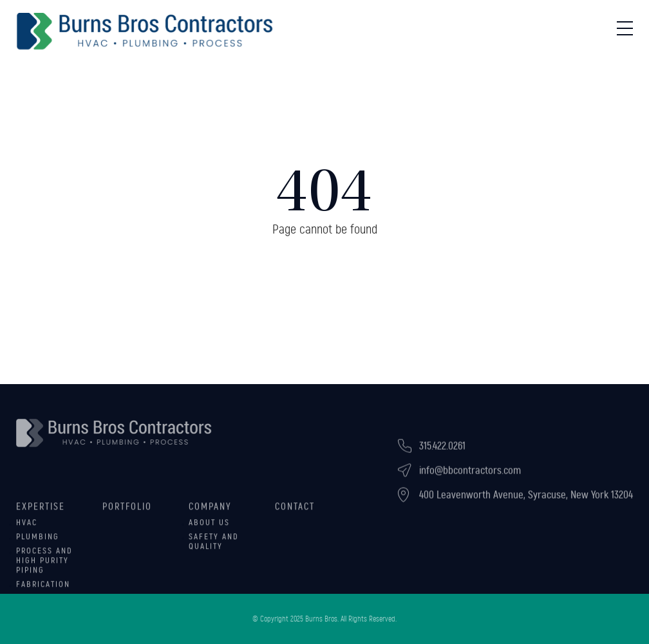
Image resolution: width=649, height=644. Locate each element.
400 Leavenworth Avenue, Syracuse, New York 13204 (526, 500)
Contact (295, 514)
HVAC (27, 530)
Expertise (41, 514)
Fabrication (43, 592)
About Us (209, 530)
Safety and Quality (214, 549)
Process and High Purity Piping (44, 568)
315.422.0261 (442, 451)
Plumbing (38, 544)
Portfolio (127, 514)
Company (210, 514)
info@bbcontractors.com (470, 476)
